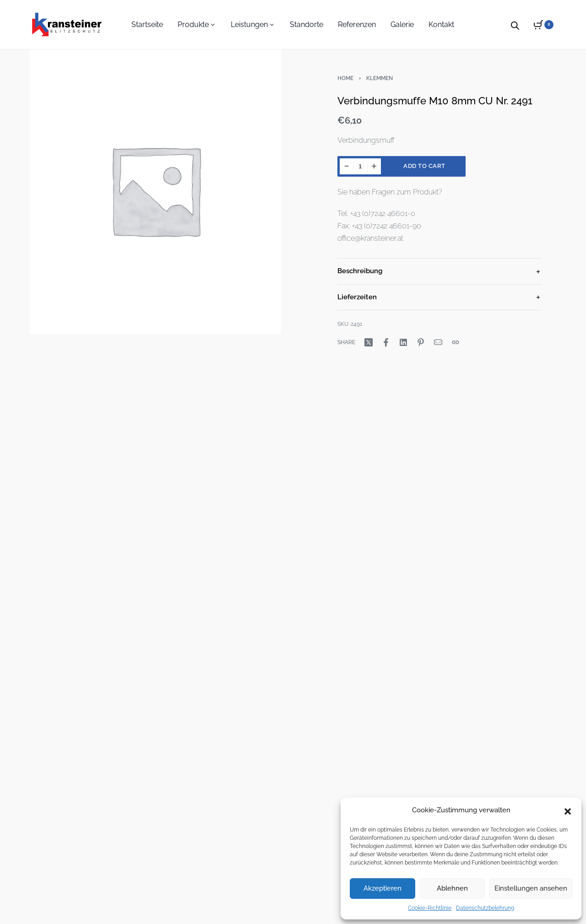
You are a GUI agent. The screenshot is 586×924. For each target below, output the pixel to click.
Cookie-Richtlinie (430, 908)
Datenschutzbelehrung (485, 908)
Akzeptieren (383, 888)
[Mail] (438, 342)
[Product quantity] (360, 166)
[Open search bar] (515, 24)
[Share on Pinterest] (421, 342)
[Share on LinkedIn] (403, 342)
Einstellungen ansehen (531, 888)
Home (345, 78)
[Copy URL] (456, 342)
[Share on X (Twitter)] (369, 342)
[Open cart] (544, 25)
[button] (568, 811)
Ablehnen (452, 888)
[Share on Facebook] (386, 342)
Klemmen (380, 78)
